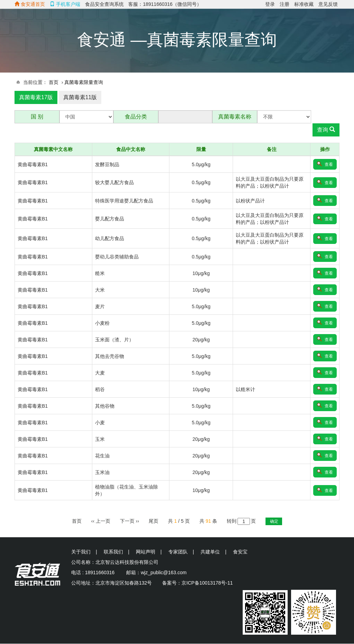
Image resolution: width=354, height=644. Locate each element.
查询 (326, 130)
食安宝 (240, 552)
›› (129, 521)
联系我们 (113, 552)
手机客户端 (65, 4)
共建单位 (210, 552)
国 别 (37, 117)
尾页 (153, 521)
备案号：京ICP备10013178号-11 (197, 583)
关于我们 (81, 552)
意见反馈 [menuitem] (328, 4)
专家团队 (178, 552)
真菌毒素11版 (80, 97)
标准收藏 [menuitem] (304, 4)
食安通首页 (30, 4)
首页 (54, 82)
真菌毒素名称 (235, 117)
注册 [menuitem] (285, 4)
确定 (274, 521)
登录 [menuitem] (270, 4)
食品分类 (136, 117)
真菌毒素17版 (36, 97)
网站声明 (146, 552)
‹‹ (101, 521)
